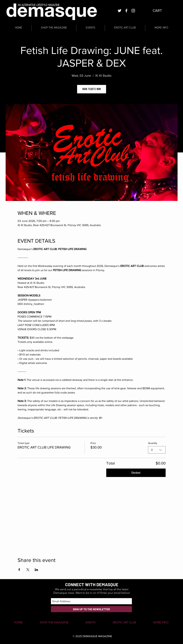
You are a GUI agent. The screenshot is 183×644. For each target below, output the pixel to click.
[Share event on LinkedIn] (36, 570)
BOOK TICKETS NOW (92, 89)
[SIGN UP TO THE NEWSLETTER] (91, 609)
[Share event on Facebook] (19, 570)
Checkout (136, 473)
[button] (160, 11)
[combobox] (157, 450)
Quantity (153, 443)
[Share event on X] (28, 570)
